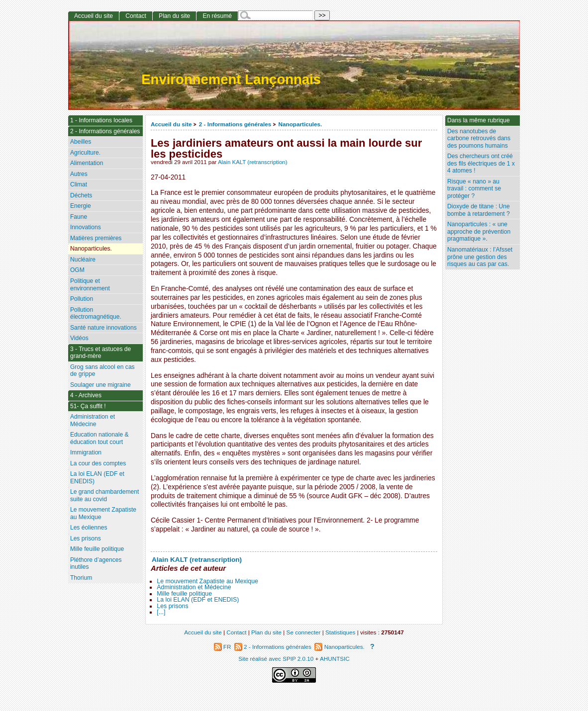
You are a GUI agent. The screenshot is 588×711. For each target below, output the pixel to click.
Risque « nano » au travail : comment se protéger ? (474, 189)
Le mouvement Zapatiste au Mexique (207, 581)
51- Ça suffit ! (88, 406)
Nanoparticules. (300, 124)
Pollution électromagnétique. (96, 313)
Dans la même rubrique (479, 120)
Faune (79, 217)
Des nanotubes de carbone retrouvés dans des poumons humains (479, 138)
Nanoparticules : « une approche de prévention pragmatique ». (479, 231)
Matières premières (96, 238)
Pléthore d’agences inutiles (96, 564)
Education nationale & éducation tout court (99, 438)
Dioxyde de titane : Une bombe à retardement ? (479, 210)
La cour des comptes (98, 463)
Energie (81, 206)
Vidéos (79, 338)
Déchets (81, 195)
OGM (77, 270)
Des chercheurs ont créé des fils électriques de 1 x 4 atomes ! (481, 163)
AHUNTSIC (335, 659)
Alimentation (87, 163)
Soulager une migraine (100, 385)
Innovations (86, 227)
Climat (79, 184)
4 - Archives (86, 395)
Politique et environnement (90, 285)
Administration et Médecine (194, 587)
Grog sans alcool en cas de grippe (102, 371)
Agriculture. (85, 153)
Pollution (82, 299)
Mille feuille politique (184, 594)
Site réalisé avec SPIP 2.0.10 (276, 659)
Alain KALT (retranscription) (253, 162)
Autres (79, 174)
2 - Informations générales (235, 124)
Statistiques (340, 632)
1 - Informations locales (101, 120)
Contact (136, 16)
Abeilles (81, 142)
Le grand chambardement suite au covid (105, 495)
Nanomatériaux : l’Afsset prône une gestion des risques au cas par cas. (480, 257)
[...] (161, 612)
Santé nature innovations (103, 328)
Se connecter (304, 632)
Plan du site (174, 16)
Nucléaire (83, 260)
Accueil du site (171, 124)
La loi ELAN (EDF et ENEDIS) (198, 600)
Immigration (86, 452)
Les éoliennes (89, 528)
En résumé (217, 16)
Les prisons (172, 606)
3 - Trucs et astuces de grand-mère (100, 353)
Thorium (81, 578)
